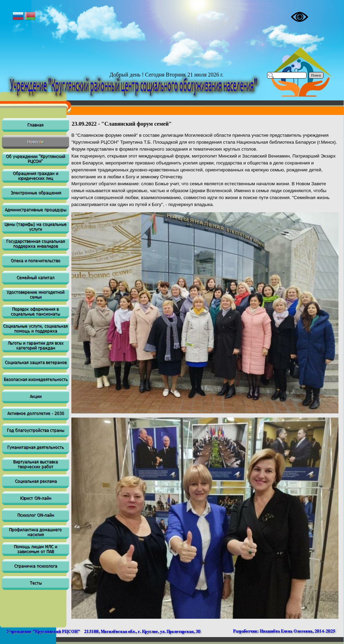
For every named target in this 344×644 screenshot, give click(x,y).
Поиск (316, 75)
